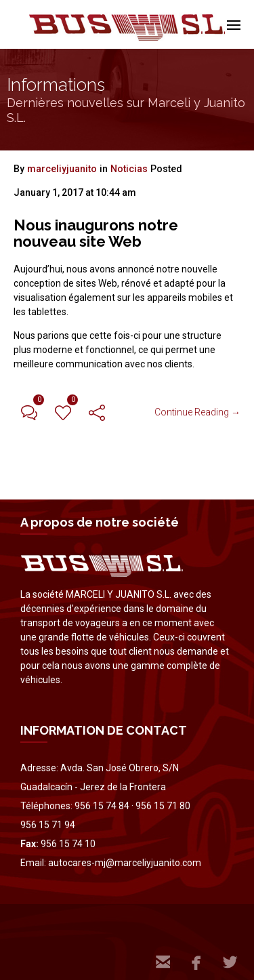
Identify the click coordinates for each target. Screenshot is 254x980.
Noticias (129, 169)
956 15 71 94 (48, 825)
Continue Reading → (197, 412)
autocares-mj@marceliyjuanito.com (125, 863)
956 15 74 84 (102, 806)
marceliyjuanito (62, 169)
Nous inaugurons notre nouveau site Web (96, 233)
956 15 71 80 (163, 806)
